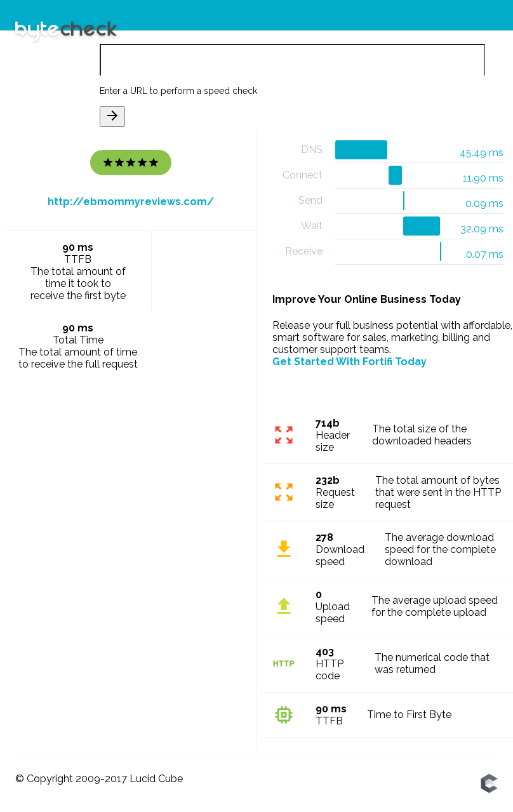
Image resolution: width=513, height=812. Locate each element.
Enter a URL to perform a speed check (178, 91)
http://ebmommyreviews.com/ (131, 202)
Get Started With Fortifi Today (350, 362)
